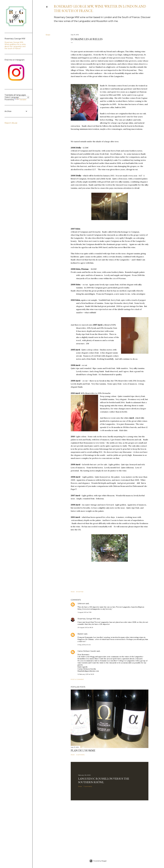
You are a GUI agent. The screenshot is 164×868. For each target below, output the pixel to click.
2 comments (80, 755)
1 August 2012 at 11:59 (85, 612)
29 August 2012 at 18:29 (85, 627)
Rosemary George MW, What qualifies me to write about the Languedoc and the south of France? (15, 45)
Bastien (81, 634)
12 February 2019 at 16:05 (86, 674)
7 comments (88, 786)
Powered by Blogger (98, 861)
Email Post (80, 592)
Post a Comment (77, 679)
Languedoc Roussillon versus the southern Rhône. (104, 780)
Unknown (81, 604)
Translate (20, 100)
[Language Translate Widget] (17, 97)
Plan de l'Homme (83, 750)
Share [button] (48, 35)
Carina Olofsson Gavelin (87, 651)
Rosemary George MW (87, 619)
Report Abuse (11, 123)
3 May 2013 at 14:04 (84, 645)
